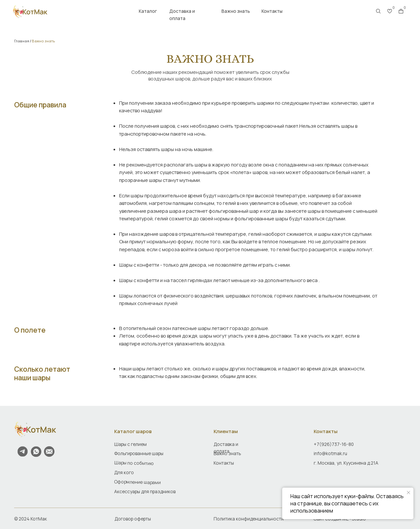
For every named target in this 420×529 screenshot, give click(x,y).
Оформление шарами (137, 482)
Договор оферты (133, 519)
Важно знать (236, 11)
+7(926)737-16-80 (334, 444)
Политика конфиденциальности (249, 519)
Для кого (124, 472)
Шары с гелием (130, 444)
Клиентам (226, 431)
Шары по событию (134, 463)
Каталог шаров (133, 431)
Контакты (272, 11)
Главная (22, 41)
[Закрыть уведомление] (409, 493)
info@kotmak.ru (330, 453)
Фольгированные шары (139, 453)
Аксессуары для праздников (145, 491)
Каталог (148, 11)
